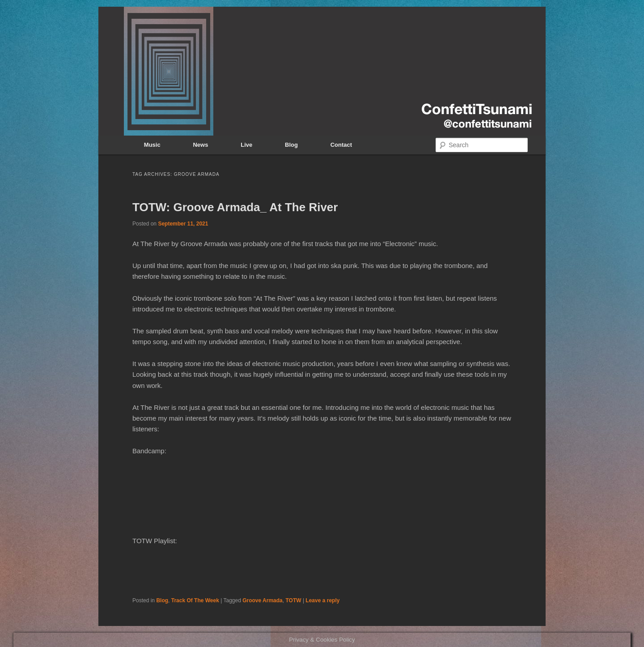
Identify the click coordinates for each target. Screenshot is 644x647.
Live (246, 145)
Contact (341, 145)
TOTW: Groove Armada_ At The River (235, 207)
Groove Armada (263, 600)
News (200, 145)
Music (152, 145)
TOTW (293, 600)
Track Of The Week (195, 600)
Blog (291, 145)
